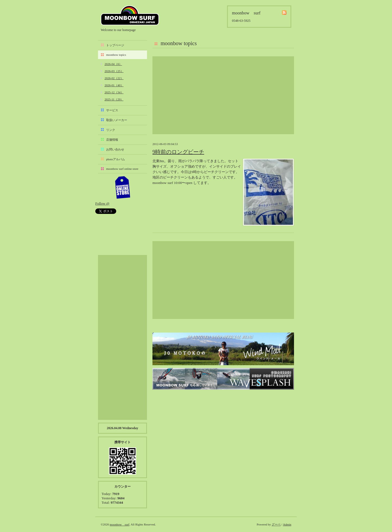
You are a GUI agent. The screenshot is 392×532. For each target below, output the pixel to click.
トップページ (115, 45)
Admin (287, 524)
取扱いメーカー (117, 120)
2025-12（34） (114, 92)
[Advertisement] (223, 95)
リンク (111, 130)
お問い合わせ (115, 149)
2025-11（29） (114, 99)
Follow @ (102, 203)
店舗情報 (112, 140)
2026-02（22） (114, 78)
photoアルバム (116, 159)
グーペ (276, 524)
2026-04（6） (113, 64)
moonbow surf (130, 15)
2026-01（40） (114, 85)
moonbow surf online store (122, 169)
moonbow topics (116, 55)
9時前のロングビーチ (178, 152)
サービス (112, 110)
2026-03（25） (114, 71)
